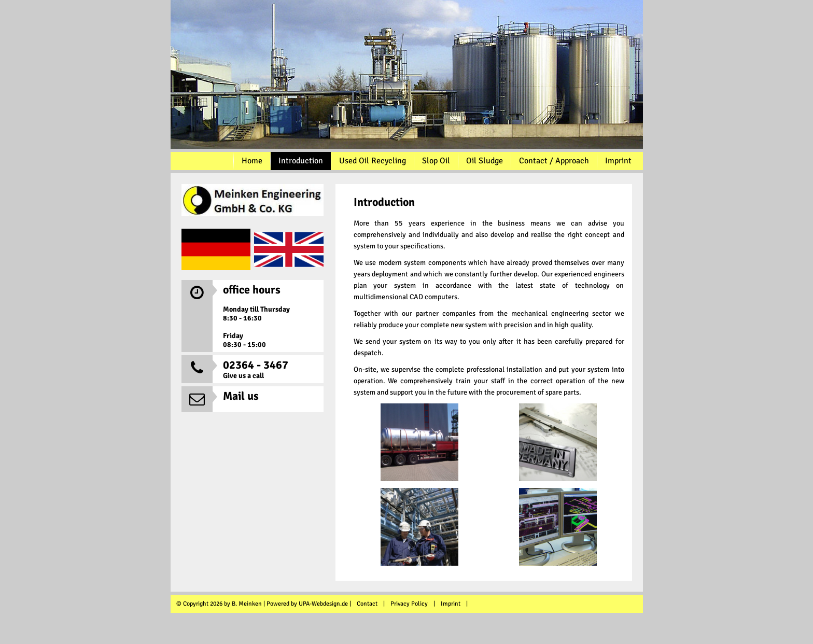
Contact (367, 604)
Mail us (241, 396)
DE (216, 249)
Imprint (618, 161)
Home (252, 161)
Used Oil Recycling (373, 161)
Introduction (301, 161)
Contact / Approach (554, 161)
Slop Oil (436, 161)
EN (289, 249)
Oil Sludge (485, 161)
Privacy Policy (409, 604)
